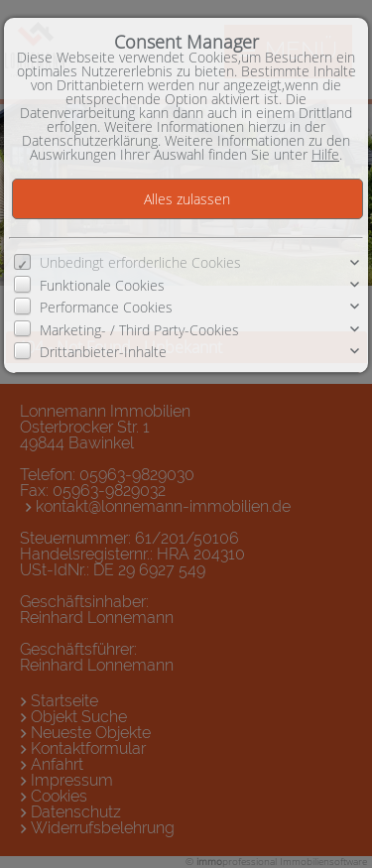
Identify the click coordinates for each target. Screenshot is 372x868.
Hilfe (325, 154)
